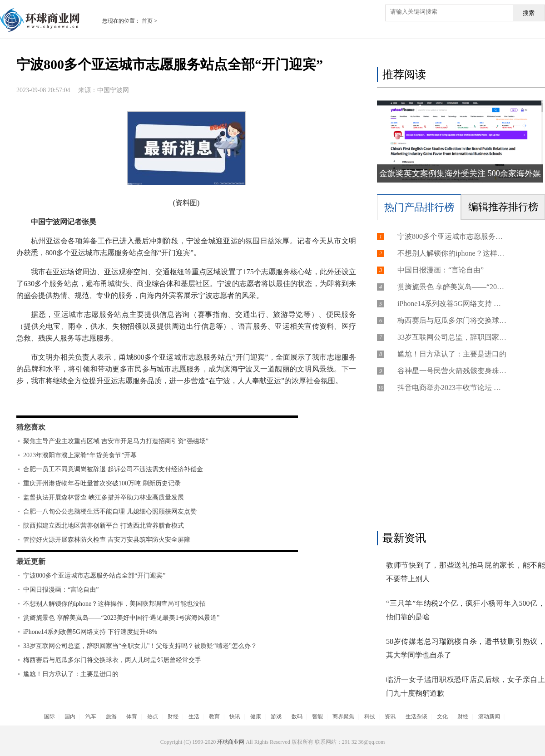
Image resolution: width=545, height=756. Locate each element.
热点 (153, 716)
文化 (442, 716)
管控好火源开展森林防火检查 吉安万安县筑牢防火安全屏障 (107, 540)
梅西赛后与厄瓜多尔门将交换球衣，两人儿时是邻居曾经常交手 (112, 660)
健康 (256, 716)
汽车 (91, 716)
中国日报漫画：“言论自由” (61, 590)
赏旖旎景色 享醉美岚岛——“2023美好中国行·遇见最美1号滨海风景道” (121, 618)
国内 (70, 716)
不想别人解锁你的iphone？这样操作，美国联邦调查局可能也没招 (114, 604)
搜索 (529, 13)
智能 (317, 716)
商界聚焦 (343, 716)
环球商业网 (231, 742)
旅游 (111, 716)
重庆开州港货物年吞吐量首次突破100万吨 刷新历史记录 (102, 483)
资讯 (390, 716)
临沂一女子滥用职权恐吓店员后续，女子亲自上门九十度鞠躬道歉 (466, 686)
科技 (370, 716)
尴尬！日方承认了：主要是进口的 (71, 674)
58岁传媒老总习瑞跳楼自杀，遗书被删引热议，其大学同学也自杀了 (466, 648)
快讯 (235, 716)
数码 (297, 716)
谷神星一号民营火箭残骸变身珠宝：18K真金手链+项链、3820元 (452, 371)
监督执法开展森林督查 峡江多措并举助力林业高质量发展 (104, 497)
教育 (214, 716)
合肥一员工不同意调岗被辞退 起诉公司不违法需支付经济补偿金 (113, 469)
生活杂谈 (416, 716)
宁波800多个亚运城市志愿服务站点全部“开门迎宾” (94, 576)
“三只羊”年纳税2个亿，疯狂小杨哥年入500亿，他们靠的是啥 (466, 610)
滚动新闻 (489, 716)
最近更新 (31, 561)
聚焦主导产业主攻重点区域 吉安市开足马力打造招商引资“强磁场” (116, 441)
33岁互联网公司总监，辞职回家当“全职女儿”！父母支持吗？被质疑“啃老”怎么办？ (140, 646)
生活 (194, 716)
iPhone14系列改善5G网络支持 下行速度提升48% (90, 632)
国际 (50, 716)
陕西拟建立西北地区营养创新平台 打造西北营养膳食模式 (104, 526)
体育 (132, 716)
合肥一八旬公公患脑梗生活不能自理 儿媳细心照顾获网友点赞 (110, 511)
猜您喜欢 (31, 427)
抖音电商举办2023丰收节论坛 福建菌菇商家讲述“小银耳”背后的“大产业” (452, 388)
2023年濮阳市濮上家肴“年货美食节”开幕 (80, 455)
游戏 (276, 716)
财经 (173, 716)
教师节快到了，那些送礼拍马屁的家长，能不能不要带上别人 (466, 572)
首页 (147, 21)
